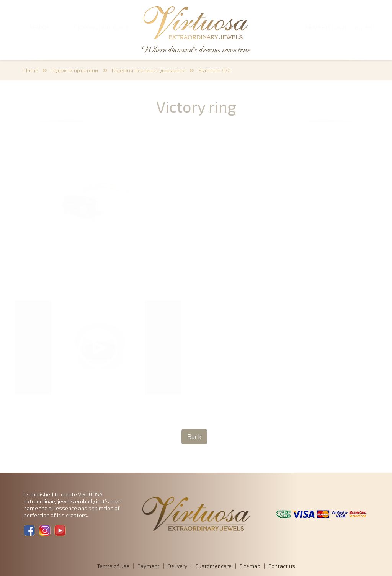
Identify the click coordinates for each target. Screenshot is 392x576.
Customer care (213, 566)
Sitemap (250, 566)
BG (359, 27)
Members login (326, 27)
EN (369, 27)
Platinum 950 (215, 70)
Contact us (282, 566)
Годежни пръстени (75, 70)
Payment (149, 566)
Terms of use (113, 566)
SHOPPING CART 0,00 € (101, 27)
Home (31, 70)
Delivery (177, 566)
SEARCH (39, 27)
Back (194, 436)
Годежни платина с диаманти (149, 70)
